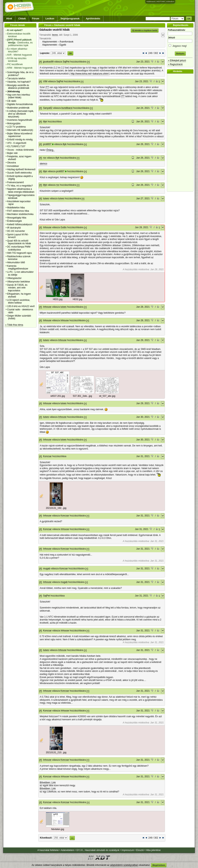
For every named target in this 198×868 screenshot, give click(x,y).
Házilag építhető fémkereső (21, 169)
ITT (47, 87)
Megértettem (159, 865)
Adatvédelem (67, 850)
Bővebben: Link (48, 783)
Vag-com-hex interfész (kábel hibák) (19, 96)
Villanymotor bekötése (19, 282)
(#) (41, 62)
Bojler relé (12, 153)
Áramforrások (67, 42)
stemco (43, 164)
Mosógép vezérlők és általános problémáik (18, 87)
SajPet (66, 62)
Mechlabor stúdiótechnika (20, 214)
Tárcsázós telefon (16, 79)
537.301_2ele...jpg (82, 396)
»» (72, 838)
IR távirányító (14, 228)
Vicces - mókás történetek (20, 150)
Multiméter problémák (18, 108)
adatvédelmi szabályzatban (124, 865)
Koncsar (47, 456)
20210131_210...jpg (56, 752)
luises (46, 198)
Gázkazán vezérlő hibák (54, 30)
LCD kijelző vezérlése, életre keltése (19, 301)
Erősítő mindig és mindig (20, 140)
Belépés (180, 53)
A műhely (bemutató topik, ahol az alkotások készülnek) (20, 114)
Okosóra (12, 163)
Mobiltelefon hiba (16, 208)
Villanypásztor (14, 278)
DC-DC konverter (16, 231)
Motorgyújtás (14, 123)
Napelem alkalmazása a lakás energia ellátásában (21, 190)
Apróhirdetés (93, 19)
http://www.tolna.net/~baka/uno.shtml (90, 74)
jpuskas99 (48, 62)
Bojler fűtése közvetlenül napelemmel (20, 135)
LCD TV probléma (16, 127)
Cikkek (22, 19)
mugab (47, 569)
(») (88, 62)
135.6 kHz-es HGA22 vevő (21, 306)
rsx (45, 158)
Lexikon (50, 19)
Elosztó (140, 850)
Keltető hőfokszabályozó (20, 224)
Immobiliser (13, 166)
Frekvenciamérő (15, 182)
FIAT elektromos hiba (18, 211)
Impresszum (128, 850)
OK (189, 19)
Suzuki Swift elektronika (19, 173)
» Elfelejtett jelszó (177, 60)
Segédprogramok (70, 19)
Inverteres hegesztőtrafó (20, 120)
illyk (45, 122)
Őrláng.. (50, 150)
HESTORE (161, 2)
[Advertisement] (181, 133)
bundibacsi (67, 108)
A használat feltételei (48, 850)
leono (55, 35)
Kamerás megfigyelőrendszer (18, 267)
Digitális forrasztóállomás (20, 104)
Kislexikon (170, 2)
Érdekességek (15, 221)
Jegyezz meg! (180, 45)
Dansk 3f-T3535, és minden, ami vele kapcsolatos (17, 288)
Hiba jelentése (153, 850)
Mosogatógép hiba (17, 218)
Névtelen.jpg (58, 829)
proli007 (47, 144)
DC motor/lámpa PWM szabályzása (19, 248)
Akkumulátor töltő (16, 262)
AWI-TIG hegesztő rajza (19, 253)
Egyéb (63, 45)
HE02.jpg (77, 299)
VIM (45, 81)
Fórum (36, 19)
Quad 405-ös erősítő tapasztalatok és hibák (19, 242)
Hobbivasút (151, 2)
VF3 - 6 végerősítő (17, 143)
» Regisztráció (175, 64)
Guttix (64, 227)
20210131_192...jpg (56, 508)
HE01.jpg (58, 299)
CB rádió (12, 101)
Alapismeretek (49, 42)
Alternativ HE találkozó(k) (20, 130)
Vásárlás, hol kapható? (19, 82)
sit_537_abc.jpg (107, 396)
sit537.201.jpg (58, 396)
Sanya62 (48, 108)
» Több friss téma (14, 325)
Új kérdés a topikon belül (145, 30)
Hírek (9, 19)
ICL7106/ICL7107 (16, 146)
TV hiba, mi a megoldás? (20, 186)
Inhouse (47, 227)
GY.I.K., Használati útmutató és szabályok (98, 850)
